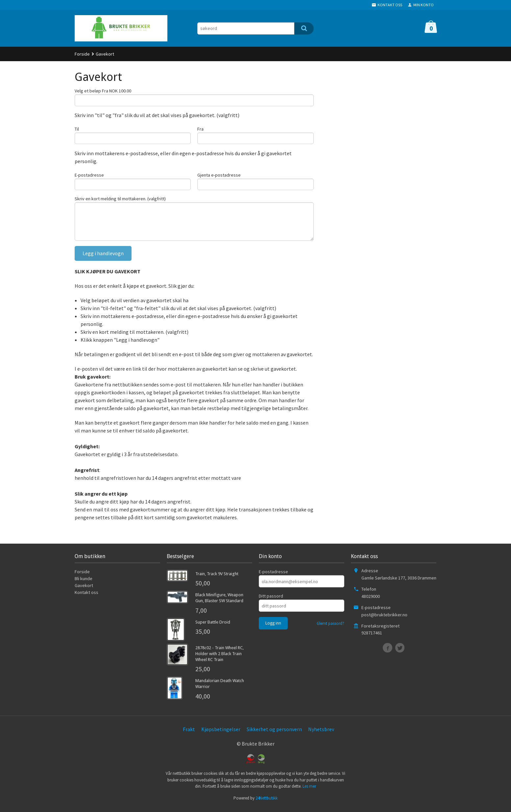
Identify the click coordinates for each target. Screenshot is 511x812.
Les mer (309, 790)
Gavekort (84, 590)
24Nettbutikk (267, 802)
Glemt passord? (330, 628)
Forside (82, 54)
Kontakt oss (86, 597)
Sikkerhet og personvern (274, 733)
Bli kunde (84, 583)
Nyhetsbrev (321, 733)
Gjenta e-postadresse (219, 176)
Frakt (189, 733)
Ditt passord (271, 600)
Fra (200, 130)
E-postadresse (89, 176)
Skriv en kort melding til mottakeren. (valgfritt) (120, 201)
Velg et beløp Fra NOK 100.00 (103, 91)
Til (77, 130)
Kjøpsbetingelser (221, 733)
